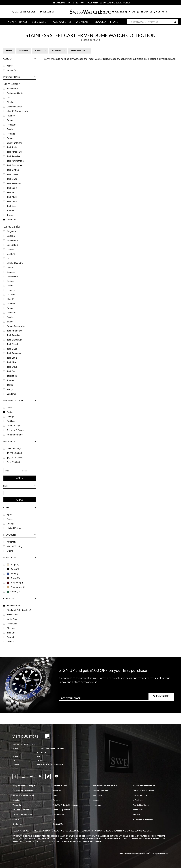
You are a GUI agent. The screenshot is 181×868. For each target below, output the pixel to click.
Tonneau (11, 211)
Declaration (12, 277)
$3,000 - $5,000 (14, 453)
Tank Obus (12, 202)
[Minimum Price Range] (11, 471)
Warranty (17, 805)
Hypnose (11, 290)
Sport (9, 515)
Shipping (16, 800)
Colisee (10, 268)
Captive (10, 249)
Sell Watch (40, 22)
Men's (10, 66)
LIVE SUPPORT (48, 12)
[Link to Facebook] (15, 776)
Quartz (10, 551)
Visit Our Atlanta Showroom (65, 805)
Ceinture (11, 254)
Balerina (11, 236)
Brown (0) (13, 578)
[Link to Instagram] (23, 776)
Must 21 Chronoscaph (17, 111)
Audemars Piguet (15, 435)
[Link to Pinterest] (40, 776)
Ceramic (11, 637)
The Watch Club (140, 795)
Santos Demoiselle (16, 326)
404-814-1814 (29, 12)
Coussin (11, 272)
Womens (82, 22)
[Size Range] (20, 493)
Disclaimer (17, 824)
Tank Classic (13, 174)
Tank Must (12, 197)
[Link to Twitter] (48, 776)
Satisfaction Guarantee (23, 791)
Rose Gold (12, 624)
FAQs (55, 819)
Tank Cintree (13, 170)
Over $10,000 (13, 462)
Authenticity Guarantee (23, 795)
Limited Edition (14, 528)
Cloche (10, 102)
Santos (10, 138)
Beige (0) (13, 565)
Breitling (11, 421)
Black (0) (13, 569)
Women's (11, 70)
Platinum (11, 628)
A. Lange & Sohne (16, 430)
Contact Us (58, 824)
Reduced (99, 22)
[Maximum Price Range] (28, 471)
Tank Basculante (15, 165)
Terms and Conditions (22, 814)
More (114, 22)
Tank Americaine (15, 152)
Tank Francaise (14, 183)
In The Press (138, 800)
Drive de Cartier (14, 107)
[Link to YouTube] (56, 776)
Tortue (10, 215)
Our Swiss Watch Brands (143, 791)
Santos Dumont (14, 143)
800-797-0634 (57, 764)
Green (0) (13, 592)
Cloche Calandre (15, 263)
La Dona (11, 295)
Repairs (96, 800)
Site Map (136, 814)
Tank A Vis (12, 147)
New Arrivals (18, 22)
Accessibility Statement (143, 819)
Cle (8, 98)
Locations (97, 805)
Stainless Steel (14, 606)
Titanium (11, 633)
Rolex (10, 408)
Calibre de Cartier (15, 93)
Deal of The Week (100, 791)
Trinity (10, 389)
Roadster (11, 125)
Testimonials (58, 814)
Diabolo (10, 286)
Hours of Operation (61, 810)
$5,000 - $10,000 (15, 458)
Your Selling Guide (141, 805)
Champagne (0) (16, 587)
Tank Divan (12, 179)
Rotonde (11, 134)
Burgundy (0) (15, 583)
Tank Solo (12, 206)
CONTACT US (161, 12)
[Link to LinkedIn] (32, 776)
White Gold (12, 619)
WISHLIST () (120, 12)
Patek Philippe (14, 426)
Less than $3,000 (15, 449)
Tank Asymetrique (15, 161)
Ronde (10, 129)
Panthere (11, 116)
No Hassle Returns (21, 810)
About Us (57, 791)
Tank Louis (12, 188)
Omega (10, 417)
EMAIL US (147, 12)
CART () (134, 12)
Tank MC (11, 192)
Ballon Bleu (12, 89)
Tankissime (12, 376)
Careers (56, 800)
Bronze (10, 642)
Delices (10, 281)
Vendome (11, 220)
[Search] (152, 22)
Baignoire (11, 231)
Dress (10, 519)
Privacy (16, 819)
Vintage (10, 524)
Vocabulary (137, 810)
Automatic (12, 542)
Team (55, 795)
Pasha (10, 120)
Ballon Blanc (13, 240)
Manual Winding (15, 546)
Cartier (10, 412)
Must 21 (11, 299)
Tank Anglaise (13, 156)
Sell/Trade (97, 795)
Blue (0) (12, 574)
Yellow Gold (12, 615)
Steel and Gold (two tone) (19, 610)
